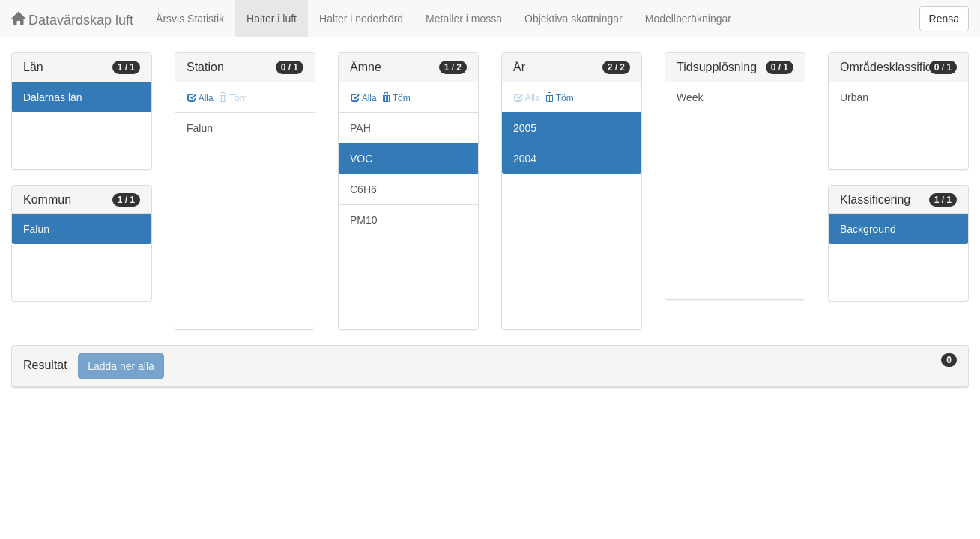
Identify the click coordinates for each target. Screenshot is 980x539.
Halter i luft (272, 19)
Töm (396, 98)
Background (868, 229)
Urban (854, 97)
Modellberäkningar (688, 19)
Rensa (944, 19)
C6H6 (363, 189)
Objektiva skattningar (574, 19)
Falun (36, 229)
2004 (525, 159)
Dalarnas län (53, 97)
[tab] (490, 366)
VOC (361, 159)
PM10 (364, 220)
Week (690, 97)
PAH (360, 128)
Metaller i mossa (464, 19)
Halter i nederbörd (361, 19)
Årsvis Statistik (190, 19)
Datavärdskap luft (72, 20)
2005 (525, 128)
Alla (200, 98)
